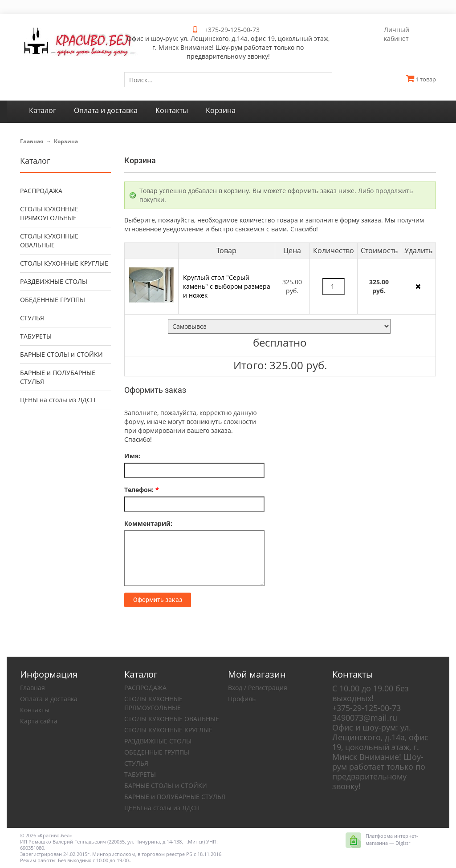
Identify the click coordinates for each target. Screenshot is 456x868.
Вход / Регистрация (258, 688)
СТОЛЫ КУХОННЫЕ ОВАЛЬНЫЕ (49, 240)
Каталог (35, 161)
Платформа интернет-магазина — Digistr (392, 839)
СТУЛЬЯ (32, 318)
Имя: (132, 456)
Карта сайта (39, 721)
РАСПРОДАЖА (41, 191)
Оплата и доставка (49, 699)
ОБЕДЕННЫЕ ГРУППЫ (53, 300)
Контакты (35, 710)
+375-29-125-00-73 (232, 30)
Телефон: (142, 490)
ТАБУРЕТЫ (36, 336)
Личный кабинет (397, 34)
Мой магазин (257, 674)
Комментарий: (148, 523)
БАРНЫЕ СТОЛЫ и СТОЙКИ (61, 354)
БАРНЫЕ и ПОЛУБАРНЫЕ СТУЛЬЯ (58, 377)
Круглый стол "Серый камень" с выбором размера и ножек (227, 286)
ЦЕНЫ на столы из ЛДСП (58, 400)
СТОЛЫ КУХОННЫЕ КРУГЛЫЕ (64, 263)
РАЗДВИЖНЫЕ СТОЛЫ (54, 281)
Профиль (242, 699)
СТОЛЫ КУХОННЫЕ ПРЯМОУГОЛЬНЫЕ (49, 213)
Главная (32, 141)
